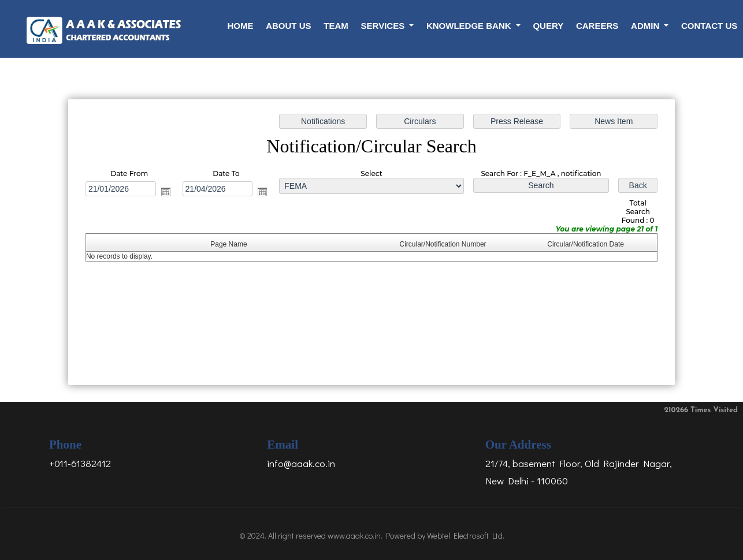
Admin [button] (646, 26)
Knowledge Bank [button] (470, 26)
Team (336, 26)
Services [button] (384, 26)
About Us (288, 26)
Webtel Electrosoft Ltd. (466, 535)
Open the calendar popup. (167, 192)
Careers (597, 26)
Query (548, 26)
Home (240, 26)
